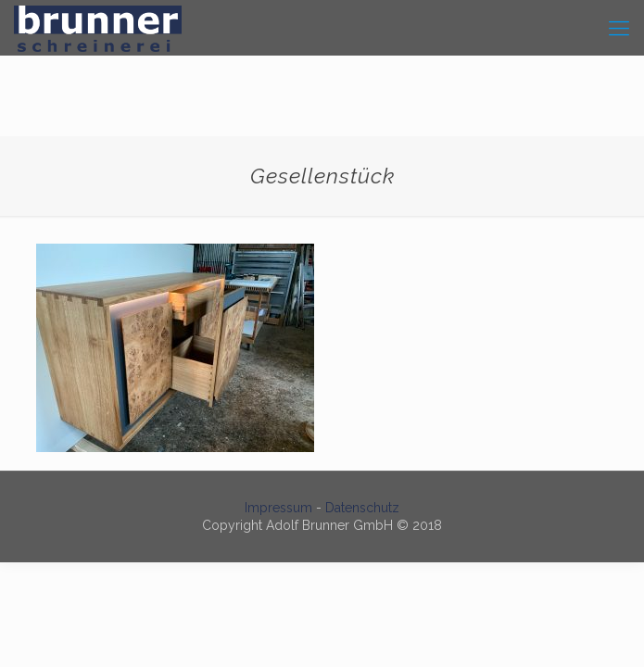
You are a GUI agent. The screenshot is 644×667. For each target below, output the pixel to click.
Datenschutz (362, 508)
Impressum (278, 508)
